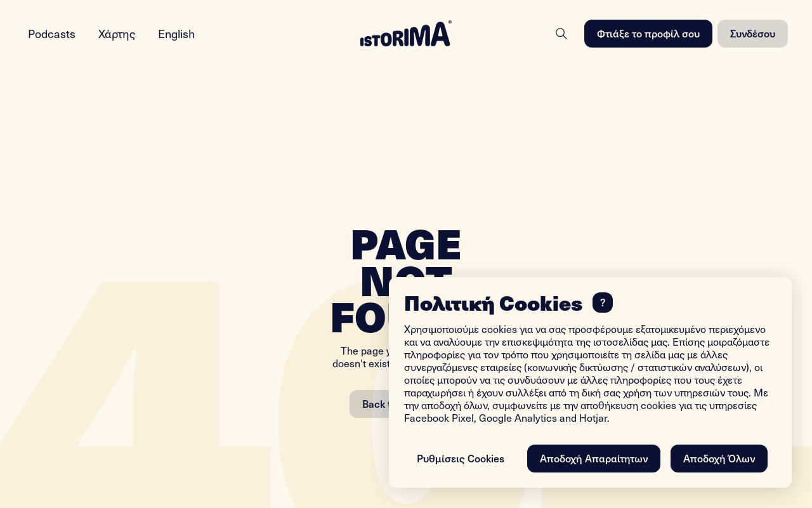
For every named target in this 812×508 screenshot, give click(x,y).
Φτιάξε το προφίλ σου (648, 33)
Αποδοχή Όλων (719, 458)
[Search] (561, 34)
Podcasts (52, 33)
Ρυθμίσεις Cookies (461, 458)
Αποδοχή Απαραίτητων (594, 458)
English (176, 33)
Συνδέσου (753, 33)
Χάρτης (117, 33)
